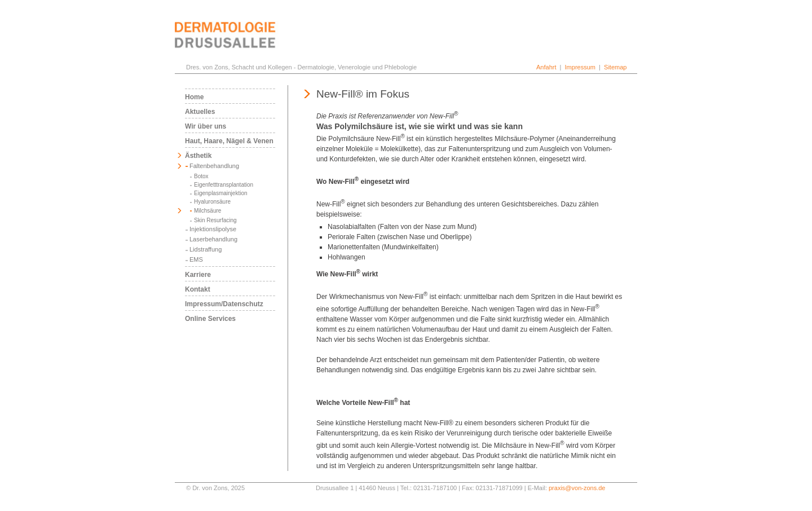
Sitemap (615, 67)
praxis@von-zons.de (577, 488)
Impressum (580, 67)
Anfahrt (546, 67)
